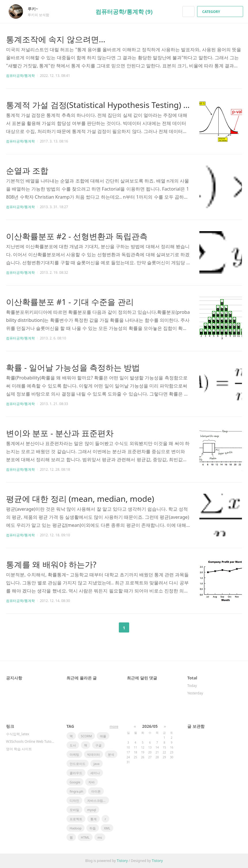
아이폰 (96, 791)
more (114, 727)
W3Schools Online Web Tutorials (30, 741)
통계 (94, 819)
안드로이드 (78, 764)
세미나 (95, 773)
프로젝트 (76, 819)
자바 (91, 782)
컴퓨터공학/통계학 (20, 76)
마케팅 (74, 754)
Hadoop (76, 828)
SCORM (86, 736)
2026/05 (150, 726)
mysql (92, 810)
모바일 (74, 810)
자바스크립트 (97, 800)
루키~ (36, 9)
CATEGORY (221, 12)
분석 (111, 754)
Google (75, 782)
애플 (103, 736)
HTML (85, 837)
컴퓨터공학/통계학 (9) (124, 12)
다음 (138, 628)
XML (107, 828)
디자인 (74, 800)
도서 (73, 745)
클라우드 (76, 773)
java (97, 764)
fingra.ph (76, 791)
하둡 (93, 828)
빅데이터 (94, 754)
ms (100, 837)
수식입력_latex (18, 734)
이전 (110, 628)
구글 (98, 745)
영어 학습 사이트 (19, 749)
